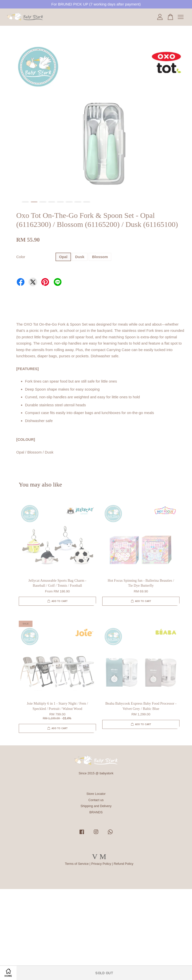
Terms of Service (77, 864)
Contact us (96, 800)
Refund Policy (124, 864)
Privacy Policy (101, 864)
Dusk (80, 257)
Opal (63, 257)
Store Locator (96, 794)
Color (21, 257)
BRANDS (96, 812)
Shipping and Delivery (96, 806)
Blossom (100, 257)
